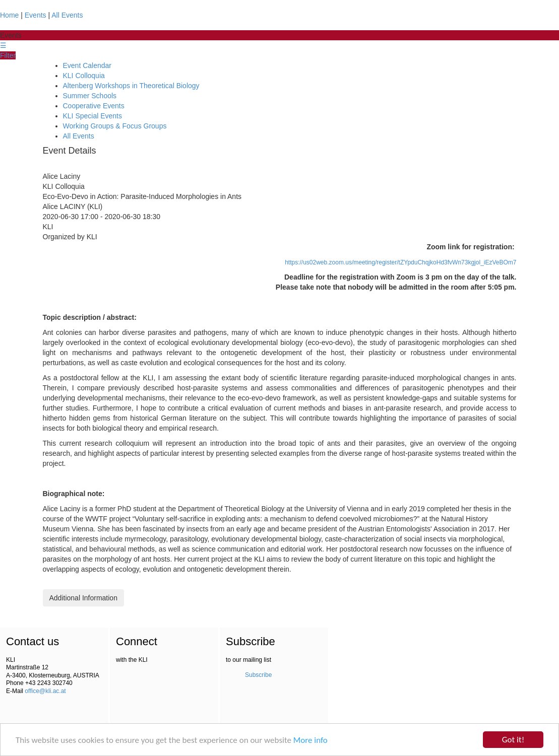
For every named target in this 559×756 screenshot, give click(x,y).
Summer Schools (90, 96)
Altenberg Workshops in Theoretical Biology (131, 86)
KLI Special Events (93, 116)
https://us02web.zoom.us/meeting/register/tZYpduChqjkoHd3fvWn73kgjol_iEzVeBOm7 (400, 262)
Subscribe (258, 675)
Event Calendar (87, 65)
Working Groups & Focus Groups (115, 126)
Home (9, 15)
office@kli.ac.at (45, 691)
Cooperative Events (94, 106)
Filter (8, 55)
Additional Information (83, 598)
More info (310, 740)
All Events (67, 15)
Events (36, 15)
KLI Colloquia (84, 76)
